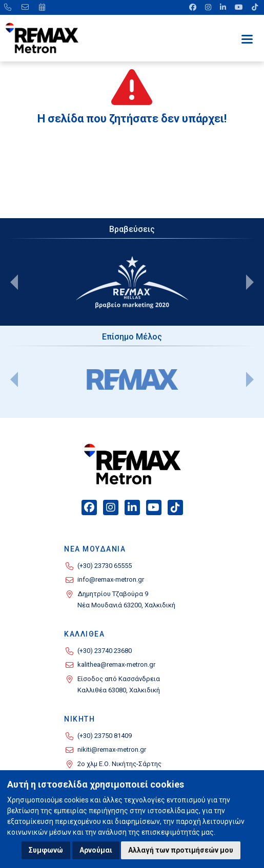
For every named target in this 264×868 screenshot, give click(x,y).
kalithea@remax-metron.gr (116, 664)
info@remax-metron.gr (111, 579)
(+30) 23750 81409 (105, 736)
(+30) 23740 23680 (105, 651)
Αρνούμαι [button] (96, 850)
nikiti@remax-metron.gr (112, 749)
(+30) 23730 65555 (105, 566)
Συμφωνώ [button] (46, 850)
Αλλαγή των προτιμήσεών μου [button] (181, 850)
